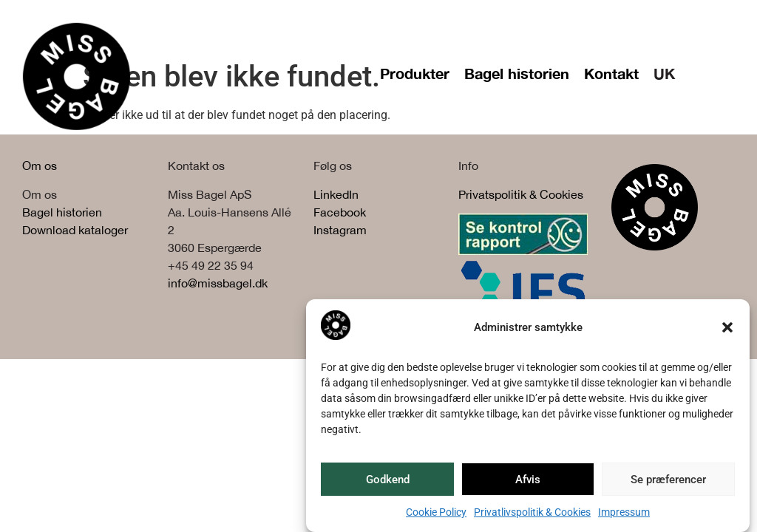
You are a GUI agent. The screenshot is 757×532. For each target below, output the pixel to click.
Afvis (528, 480)
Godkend (388, 480)
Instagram (340, 230)
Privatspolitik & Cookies (521, 194)
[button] (727, 327)
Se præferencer (668, 480)
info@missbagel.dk (218, 283)
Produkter (415, 73)
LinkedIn (336, 194)
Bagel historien (517, 73)
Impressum (624, 512)
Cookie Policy (436, 512)
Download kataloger (75, 230)
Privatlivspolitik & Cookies (532, 512)
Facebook (340, 212)
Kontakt (611, 73)
